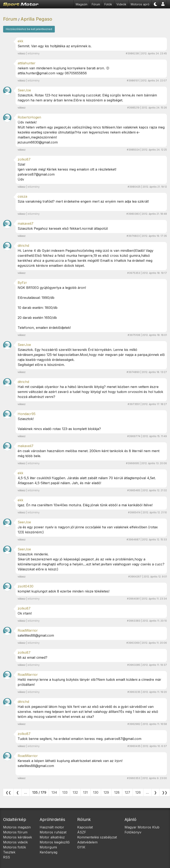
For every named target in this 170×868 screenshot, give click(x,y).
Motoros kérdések (18, 837)
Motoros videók (15, 842)
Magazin (82, 4)
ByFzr (22, 283)
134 (54, 792)
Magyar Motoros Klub (142, 827)
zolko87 (24, 159)
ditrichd (23, 246)
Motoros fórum (15, 832)
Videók (121, 4)
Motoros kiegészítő (55, 842)
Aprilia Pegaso (36, 19)
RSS (7, 857)
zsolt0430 (26, 586)
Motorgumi (48, 847)
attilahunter (27, 63)
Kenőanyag (48, 852)
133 (65, 792)
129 (106, 792)
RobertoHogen (29, 117)
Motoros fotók (15, 847)
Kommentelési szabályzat (97, 837)
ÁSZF (82, 832)
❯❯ (165, 792)
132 (75, 792)
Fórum (96, 4)
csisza (22, 196)
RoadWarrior (28, 630)
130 (96, 792)
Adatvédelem (87, 842)
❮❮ (8, 792)
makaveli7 (26, 223)
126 (138, 792)
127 (127, 792)
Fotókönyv (133, 832)
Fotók (108, 4)
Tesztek (9, 852)
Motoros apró (140, 4)
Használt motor (52, 827)
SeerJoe (24, 90)
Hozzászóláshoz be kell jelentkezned (29, 29)
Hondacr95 (27, 414)
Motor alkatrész (52, 837)
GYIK (81, 847)
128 (117, 792)
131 (85, 792)
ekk (20, 41)
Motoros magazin (17, 827)
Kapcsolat (85, 827)
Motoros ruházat (53, 832)
